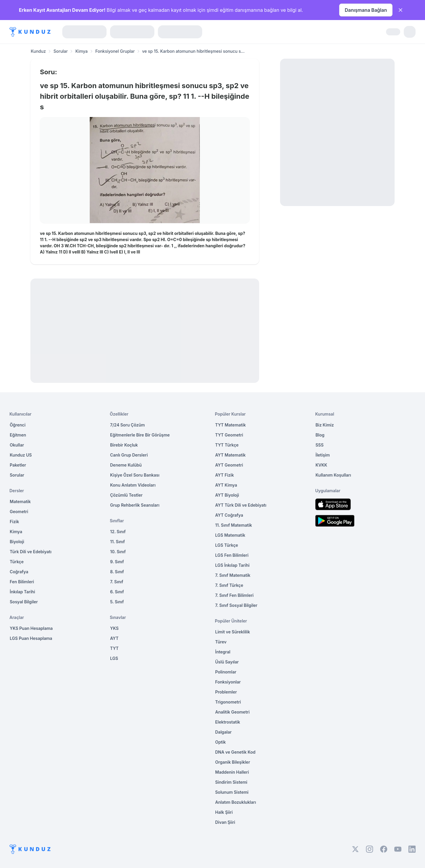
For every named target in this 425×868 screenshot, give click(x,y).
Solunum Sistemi (232, 792)
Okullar (17, 445)
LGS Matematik (230, 535)
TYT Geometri (229, 435)
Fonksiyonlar (228, 682)
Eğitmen (18, 435)
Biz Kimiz (325, 425)
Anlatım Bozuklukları (236, 802)
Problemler (226, 692)
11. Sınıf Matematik (234, 525)
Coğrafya (19, 572)
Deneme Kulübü (126, 465)
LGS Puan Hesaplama (31, 638)
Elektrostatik (228, 722)
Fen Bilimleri (22, 582)
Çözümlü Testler (126, 495)
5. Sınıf (117, 602)
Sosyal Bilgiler (24, 602)
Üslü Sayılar (227, 662)
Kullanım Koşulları (333, 475)
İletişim (323, 455)
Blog (320, 435)
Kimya (81, 51)
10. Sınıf (118, 552)
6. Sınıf (117, 592)
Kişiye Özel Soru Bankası (135, 475)
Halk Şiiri (224, 812)
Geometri (19, 512)
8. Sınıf (117, 572)
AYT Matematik (230, 455)
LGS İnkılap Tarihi (232, 565)
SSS (319, 445)
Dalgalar (223, 732)
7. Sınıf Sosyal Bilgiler (236, 605)
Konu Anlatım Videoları (133, 485)
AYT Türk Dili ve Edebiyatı (241, 505)
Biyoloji (17, 542)
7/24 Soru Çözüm (127, 425)
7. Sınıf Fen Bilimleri (234, 595)
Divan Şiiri (225, 822)
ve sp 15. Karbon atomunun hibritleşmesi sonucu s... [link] (193, 51)
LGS (114, 658)
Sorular (61, 51)
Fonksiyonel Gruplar (115, 51)
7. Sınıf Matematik (233, 575)
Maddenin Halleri (232, 772)
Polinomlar (226, 672)
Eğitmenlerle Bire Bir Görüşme (140, 435)
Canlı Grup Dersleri (129, 455)
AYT (114, 638)
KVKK (321, 465)
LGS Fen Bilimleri (232, 555)
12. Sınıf (118, 532)
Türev (221, 642)
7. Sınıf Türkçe (229, 585)
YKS (114, 628)
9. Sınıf (117, 562)
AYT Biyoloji (227, 495)
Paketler (18, 465)
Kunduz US (21, 455)
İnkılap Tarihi (22, 592)
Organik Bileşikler (233, 762)
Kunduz (38, 51)
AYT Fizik (225, 475)
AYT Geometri (229, 465)
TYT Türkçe (227, 445)
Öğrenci (18, 425)
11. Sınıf (117, 542)
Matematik (20, 501)
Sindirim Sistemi (231, 782)
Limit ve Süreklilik (233, 632)
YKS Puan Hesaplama (31, 628)
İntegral (223, 652)
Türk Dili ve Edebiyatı (31, 552)
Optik (220, 742)
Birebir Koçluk (124, 445)
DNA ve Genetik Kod (235, 752)
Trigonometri (228, 702)
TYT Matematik (231, 425)
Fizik (14, 522)
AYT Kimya (226, 485)
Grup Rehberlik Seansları (135, 505)
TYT (114, 648)
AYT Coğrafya (229, 515)
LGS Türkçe (227, 545)
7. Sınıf (117, 582)
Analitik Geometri (232, 712)
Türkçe (17, 562)
